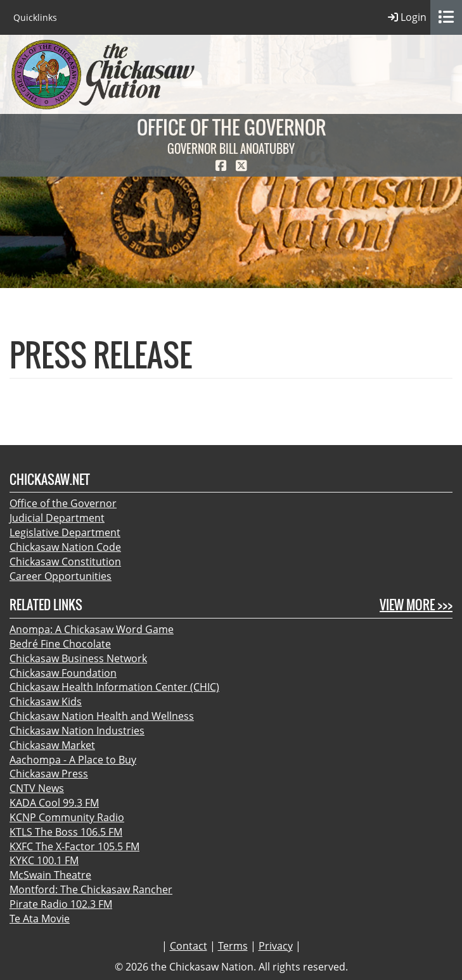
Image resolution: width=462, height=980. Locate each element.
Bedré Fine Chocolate (60, 644)
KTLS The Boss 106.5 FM (66, 832)
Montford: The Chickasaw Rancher (91, 889)
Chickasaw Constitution (65, 562)
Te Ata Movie (40, 919)
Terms (233, 946)
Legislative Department (65, 532)
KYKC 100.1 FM (44, 860)
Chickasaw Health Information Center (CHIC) (114, 687)
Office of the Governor (63, 503)
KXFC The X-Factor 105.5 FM (74, 846)
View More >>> (416, 605)
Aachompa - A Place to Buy (73, 760)
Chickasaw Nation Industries (77, 731)
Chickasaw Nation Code (65, 547)
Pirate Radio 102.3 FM (61, 904)
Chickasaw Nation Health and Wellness (102, 716)
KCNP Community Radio (67, 817)
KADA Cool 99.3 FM (54, 803)
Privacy (276, 946)
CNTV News (37, 788)
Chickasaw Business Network (78, 658)
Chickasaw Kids (46, 701)
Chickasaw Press (49, 774)
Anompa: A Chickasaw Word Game (92, 629)
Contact (189, 946)
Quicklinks (35, 17)
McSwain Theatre (50, 875)
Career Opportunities (61, 576)
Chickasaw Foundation (63, 673)
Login (407, 17)
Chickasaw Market (52, 745)
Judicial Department (57, 518)
